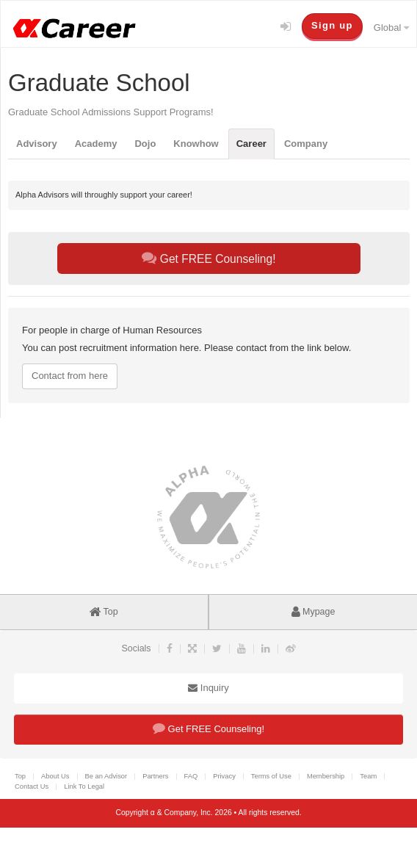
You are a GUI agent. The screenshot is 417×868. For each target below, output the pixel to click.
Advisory (37, 144)
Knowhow (196, 144)
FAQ (191, 776)
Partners (155, 776)
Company (306, 144)
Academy (96, 144)
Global (391, 28)
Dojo (145, 144)
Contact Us (32, 786)
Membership (326, 776)
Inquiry (208, 688)
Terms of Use (271, 776)
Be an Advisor (106, 776)
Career (251, 144)
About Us (55, 776)
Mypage (313, 612)
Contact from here (70, 376)
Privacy (224, 776)
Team (368, 776)
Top (104, 612)
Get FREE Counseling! (208, 258)
